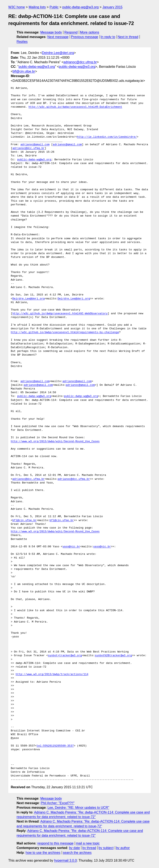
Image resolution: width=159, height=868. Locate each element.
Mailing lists (37, 7)
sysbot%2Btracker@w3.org (113, 656)
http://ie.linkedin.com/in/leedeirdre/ (107, 137)
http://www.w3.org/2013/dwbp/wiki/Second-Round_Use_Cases (55, 442)
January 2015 (113, 7)
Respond (71, 32)
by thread (89, 848)
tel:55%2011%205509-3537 (55, 746)
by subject (106, 848)
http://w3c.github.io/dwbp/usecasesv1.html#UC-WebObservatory (60, 314)
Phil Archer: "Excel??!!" (58, 803)
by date (74, 848)
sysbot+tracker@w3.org (65, 656)
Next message (58, 37)
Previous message (85, 37)
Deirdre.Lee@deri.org (58, 53)
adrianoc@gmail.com (35, 145)
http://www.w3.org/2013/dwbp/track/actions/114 (52, 674)
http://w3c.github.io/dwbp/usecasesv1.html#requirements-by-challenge (65, 332)
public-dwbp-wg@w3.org (80, 7)
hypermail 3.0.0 (65, 860)
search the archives (77, 853)
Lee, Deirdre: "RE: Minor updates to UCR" (78, 808)
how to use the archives (43, 853)
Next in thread (128, 37)
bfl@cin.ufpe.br (24, 71)
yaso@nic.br (71, 547)
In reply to (108, 37)
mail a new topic (88, 843)
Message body (51, 32)
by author (123, 848)
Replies (22, 42)
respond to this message (55, 843)
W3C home (17, 7)
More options (90, 32)
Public (54, 7)
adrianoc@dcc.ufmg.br (80, 62)
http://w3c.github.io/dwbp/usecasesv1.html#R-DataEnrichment (75, 107)
